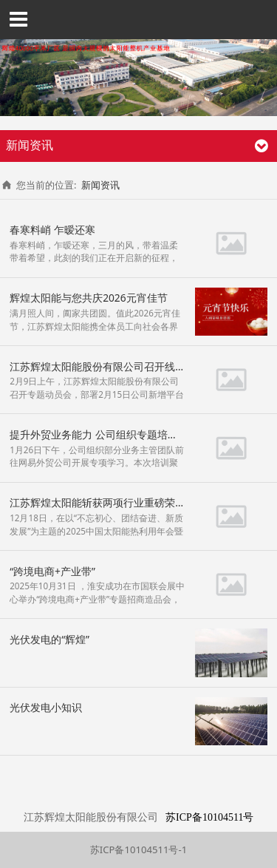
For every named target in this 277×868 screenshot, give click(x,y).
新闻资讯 (100, 185)
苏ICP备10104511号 (209, 817)
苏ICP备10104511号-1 (138, 850)
